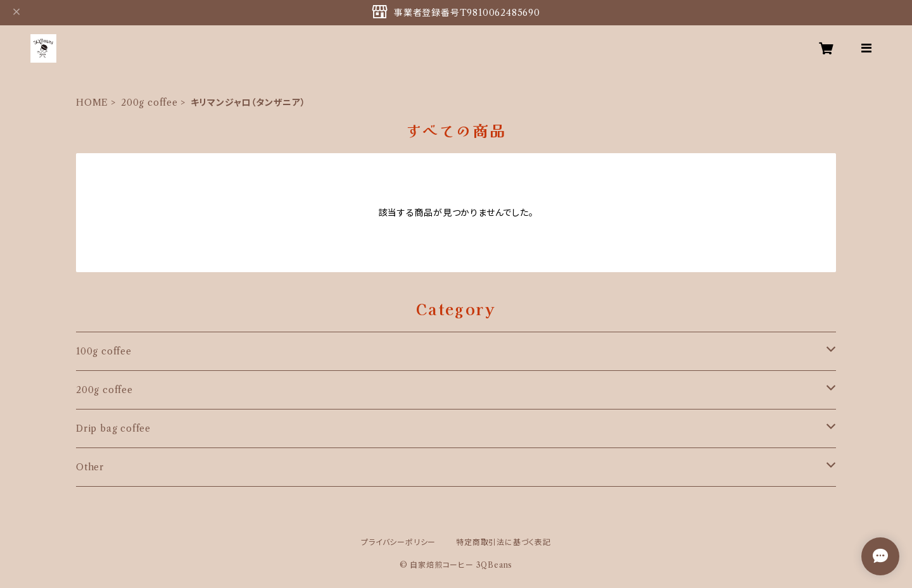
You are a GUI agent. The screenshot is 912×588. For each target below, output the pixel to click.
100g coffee (104, 351)
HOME (92, 103)
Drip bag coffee (113, 428)
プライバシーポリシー (398, 542)
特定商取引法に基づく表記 (503, 542)
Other (90, 467)
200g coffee (149, 103)
